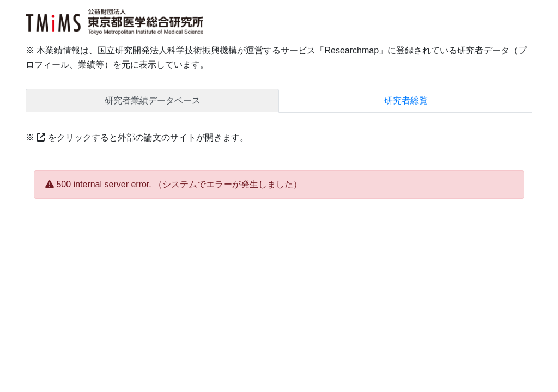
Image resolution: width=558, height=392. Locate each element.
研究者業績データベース (153, 100)
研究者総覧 (406, 100)
